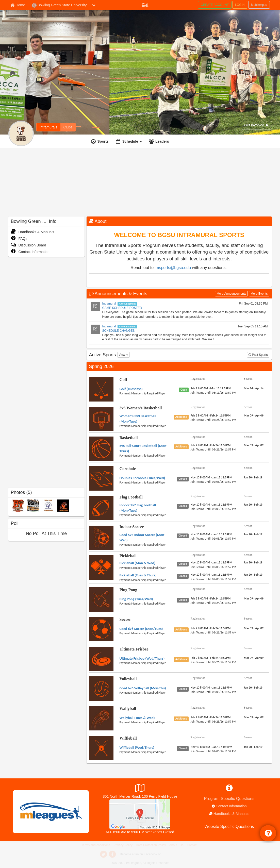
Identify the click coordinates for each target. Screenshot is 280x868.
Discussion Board (29, 245)
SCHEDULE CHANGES (119, 331)
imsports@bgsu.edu (173, 268)
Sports (103, 141)
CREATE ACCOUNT (215, 5)
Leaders (162, 141)
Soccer (125, 619)
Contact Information (30, 252)
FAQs (19, 239)
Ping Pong (128, 590)
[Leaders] (160, 141)
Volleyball (128, 679)
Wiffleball (128, 738)
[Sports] (101, 141)
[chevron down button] (94, 5)
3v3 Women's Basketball (141, 408)
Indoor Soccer (132, 527)
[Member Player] (145, 5)
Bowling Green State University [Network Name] (59, 5)
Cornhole (128, 469)
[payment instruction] (146, 393)
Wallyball (128, 708)
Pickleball (128, 556)
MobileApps (259, 5)
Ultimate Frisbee (134, 649)
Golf (123, 380)
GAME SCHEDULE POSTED (122, 308)
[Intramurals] (48, 127)
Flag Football (131, 497)
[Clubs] (68, 127)
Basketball (129, 438)
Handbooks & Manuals (33, 232)
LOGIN (240, 5)
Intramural (109, 304)
